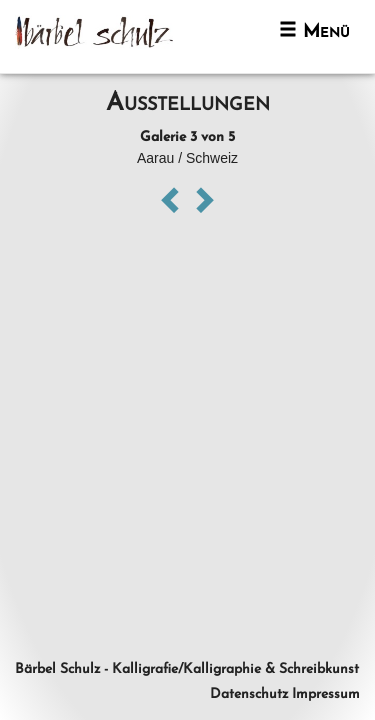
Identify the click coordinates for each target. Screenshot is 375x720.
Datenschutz (249, 694)
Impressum (326, 694)
